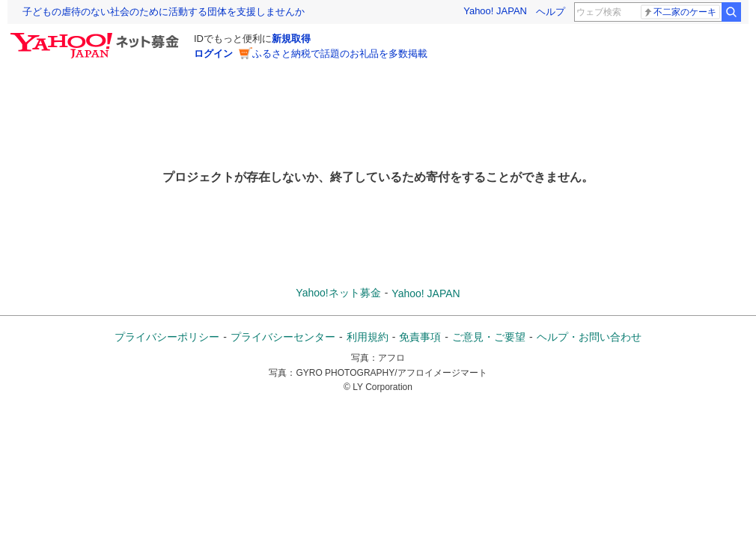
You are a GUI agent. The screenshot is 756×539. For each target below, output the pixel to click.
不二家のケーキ (680, 12)
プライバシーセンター (283, 337)
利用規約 (368, 337)
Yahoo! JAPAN (495, 11)
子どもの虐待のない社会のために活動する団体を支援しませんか (164, 12)
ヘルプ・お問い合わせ (589, 337)
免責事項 (420, 337)
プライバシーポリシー (167, 337)
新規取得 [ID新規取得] (291, 39)
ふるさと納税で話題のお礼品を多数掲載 (340, 54)
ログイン (213, 54)
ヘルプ (551, 12)
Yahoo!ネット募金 (338, 293)
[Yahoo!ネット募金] (97, 37)
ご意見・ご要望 (489, 337)
